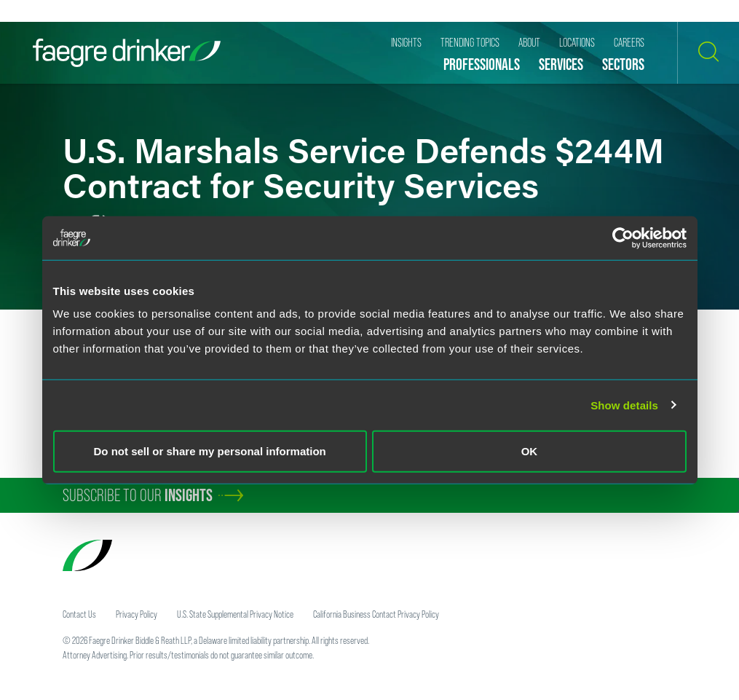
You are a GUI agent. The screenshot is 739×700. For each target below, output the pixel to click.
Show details (624, 405)
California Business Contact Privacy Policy (376, 614)
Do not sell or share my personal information (210, 451)
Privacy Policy (137, 614)
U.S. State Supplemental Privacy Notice (235, 614)
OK (530, 451)
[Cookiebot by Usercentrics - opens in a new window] (623, 237)
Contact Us (79, 614)
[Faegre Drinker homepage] (127, 53)
